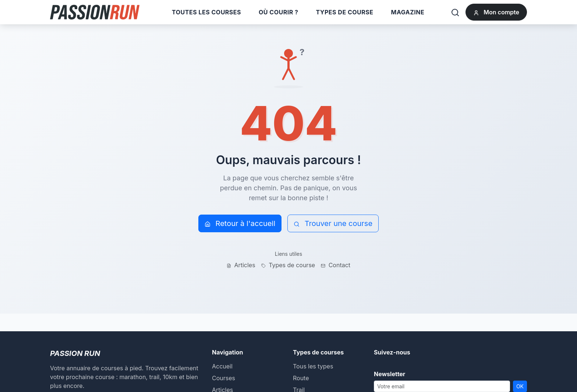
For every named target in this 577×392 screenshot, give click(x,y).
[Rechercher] (455, 12)
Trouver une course (333, 223)
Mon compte (496, 12)
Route (301, 378)
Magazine (408, 12)
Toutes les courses (206, 12)
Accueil (222, 366)
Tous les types (313, 366)
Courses (224, 378)
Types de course (344, 12)
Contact (336, 265)
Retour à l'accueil (240, 223)
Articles (241, 265)
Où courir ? (278, 12)
